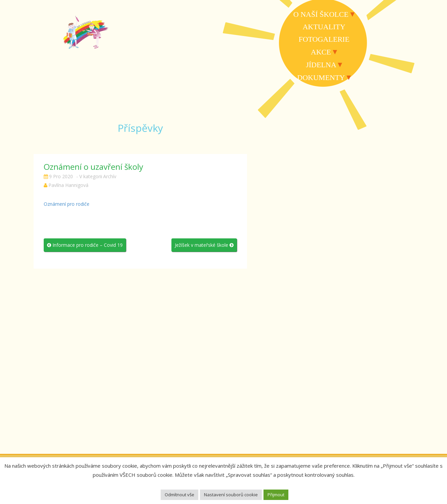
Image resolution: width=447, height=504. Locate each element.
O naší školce (321, 14)
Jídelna (321, 65)
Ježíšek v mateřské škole (204, 245)
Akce (321, 52)
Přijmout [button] (276, 495)
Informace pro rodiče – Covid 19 (85, 245)
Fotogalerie (324, 39)
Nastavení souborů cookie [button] (231, 495)
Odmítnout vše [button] (179, 495)
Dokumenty (321, 77)
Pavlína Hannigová (68, 185)
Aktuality (324, 27)
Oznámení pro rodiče (67, 204)
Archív (110, 176)
